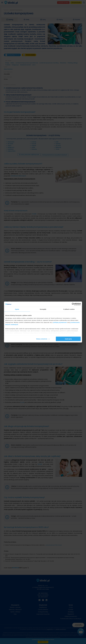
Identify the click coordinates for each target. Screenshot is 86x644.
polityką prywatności (60, 322)
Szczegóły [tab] (43, 309)
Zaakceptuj (68, 339)
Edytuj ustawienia (43, 339)
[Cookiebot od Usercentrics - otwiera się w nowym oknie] (73, 304)
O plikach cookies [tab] (69, 309)
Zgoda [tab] (17, 309)
